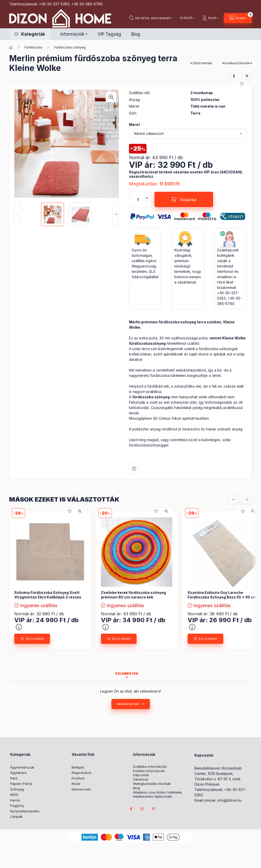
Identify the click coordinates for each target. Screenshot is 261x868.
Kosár (76, 784)
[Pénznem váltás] (186, 18)
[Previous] (17, 214)
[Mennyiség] (138, 199)
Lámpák (16, 816)
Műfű (14, 795)
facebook (131, 809)
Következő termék (236, 63)
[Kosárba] (184, 199)
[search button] (151, 18)
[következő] (247, 499)
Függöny (17, 806)
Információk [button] (72, 34)
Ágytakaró (18, 773)
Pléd (14, 778)
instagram (142, 809)
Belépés (78, 767)
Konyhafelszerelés (25, 811)
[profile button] (210, 18)
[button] (30, 34)
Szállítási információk (150, 767)
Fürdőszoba (33, 47)
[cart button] (238, 18)
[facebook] (234, 76)
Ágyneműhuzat (22, 767)
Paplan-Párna (21, 784)
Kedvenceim (81, 789)
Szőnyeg (17, 789)
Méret (134, 125)
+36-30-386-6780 (87, 4)
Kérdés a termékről (134, 469)
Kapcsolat (141, 775)
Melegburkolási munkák (152, 784)
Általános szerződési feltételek (158, 792)
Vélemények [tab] (127, 674)
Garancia (140, 779)
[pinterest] (247, 76)
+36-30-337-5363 (54, 4)
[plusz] (147, 198)
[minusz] (147, 201)
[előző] (234, 499)
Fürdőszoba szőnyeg (70, 47)
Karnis (15, 800)
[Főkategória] (11, 47)
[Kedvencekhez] (242, 84)
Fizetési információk (149, 771)
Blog (136, 34)
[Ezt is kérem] (32, 639)
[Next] (116, 214)
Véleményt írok (128, 704)
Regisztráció (81, 773)
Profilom (78, 778)
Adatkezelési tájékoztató (153, 796)
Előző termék (202, 63)
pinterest (153, 809)
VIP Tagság (109, 34)
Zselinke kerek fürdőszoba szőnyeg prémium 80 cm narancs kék (133, 595)
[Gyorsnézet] (80, 511)
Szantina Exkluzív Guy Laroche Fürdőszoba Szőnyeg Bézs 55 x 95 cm (222, 595)
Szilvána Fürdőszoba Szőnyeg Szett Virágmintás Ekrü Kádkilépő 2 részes (48, 595)
